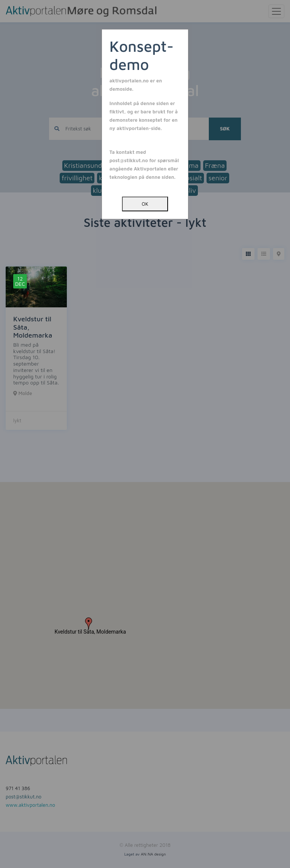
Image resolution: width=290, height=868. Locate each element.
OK (145, 204)
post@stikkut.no (129, 160)
